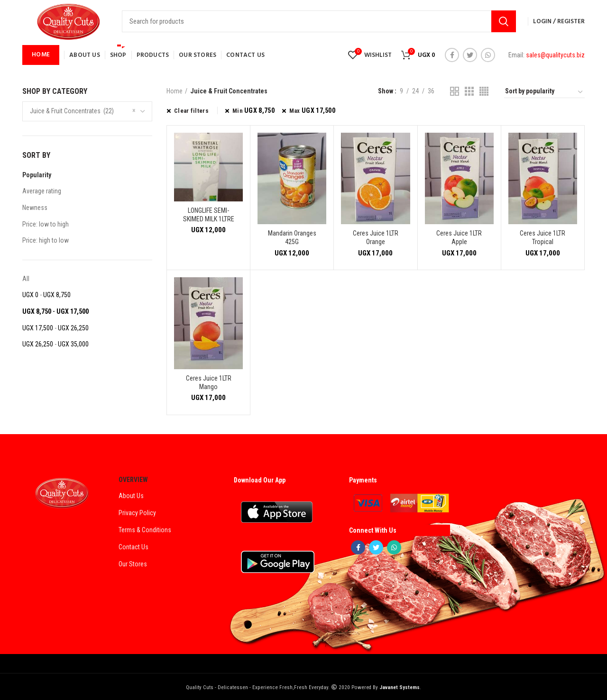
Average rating (42, 191)
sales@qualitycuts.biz (555, 55)
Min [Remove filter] (253, 110)
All (26, 279)
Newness (35, 208)
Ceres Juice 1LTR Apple (459, 237)
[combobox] (87, 111)
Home (175, 91)
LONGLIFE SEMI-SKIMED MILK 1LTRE (209, 215)
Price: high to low (46, 240)
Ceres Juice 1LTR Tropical (543, 237)
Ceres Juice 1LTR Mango (209, 382)
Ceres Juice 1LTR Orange (376, 237)
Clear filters (191, 111)
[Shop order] (544, 92)
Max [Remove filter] (312, 110)
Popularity (37, 175)
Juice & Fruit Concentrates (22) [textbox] (72, 111)
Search (504, 21)
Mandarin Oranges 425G (292, 237)
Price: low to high (46, 224)
